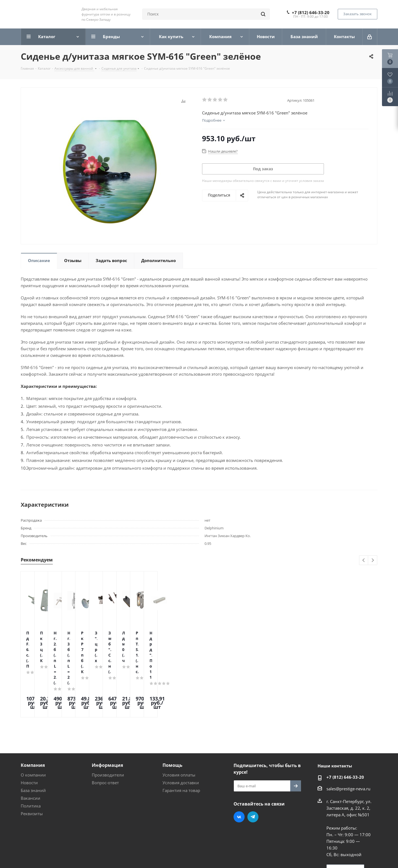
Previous (364, 560)
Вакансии (31, 751)
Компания (33, 718)
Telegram (253, 770)
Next (373, 560)
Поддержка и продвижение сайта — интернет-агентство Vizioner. (87, 854)
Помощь (172, 718)
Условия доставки (181, 736)
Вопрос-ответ (105, 736)
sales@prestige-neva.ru (348, 742)
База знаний (33, 743)
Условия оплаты (179, 728)
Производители (108, 728)
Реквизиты (32, 767)
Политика (31, 759)
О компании (33, 728)
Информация (107, 718)
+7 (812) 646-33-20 (311, 12)
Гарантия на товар (181, 743)
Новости (29, 736)
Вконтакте (239, 770)
